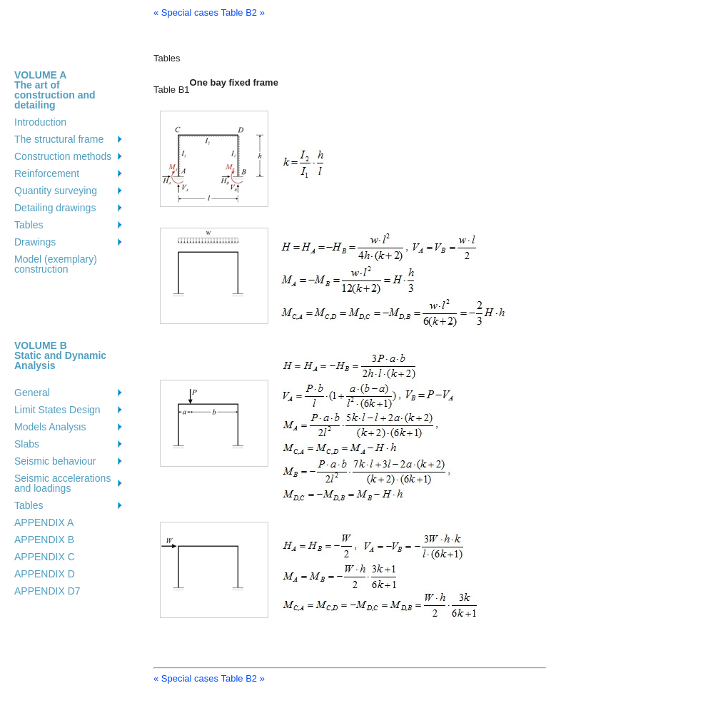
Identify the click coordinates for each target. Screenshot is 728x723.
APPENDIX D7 (47, 591)
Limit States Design (57, 410)
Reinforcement (47, 173)
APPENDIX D (45, 574)
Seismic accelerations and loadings (62, 483)
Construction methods (63, 156)
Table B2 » (242, 12)
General (32, 393)
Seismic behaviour (55, 461)
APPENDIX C (45, 557)
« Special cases (186, 12)
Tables (29, 225)
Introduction (40, 122)
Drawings (35, 242)
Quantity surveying (56, 191)
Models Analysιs (50, 427)
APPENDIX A (44, 522)
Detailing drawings (55, 208)
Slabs (27, 444)
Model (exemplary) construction (56, 264)
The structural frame (59, 139)
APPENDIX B (44, 540)
